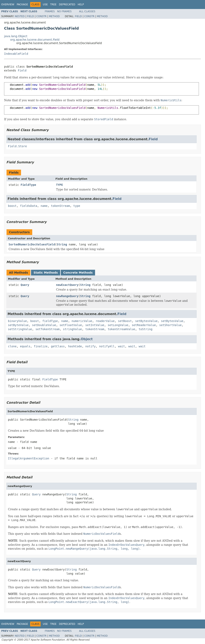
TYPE (60, 185)
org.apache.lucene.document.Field (35, 40)
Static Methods (46, 273)
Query (25, 285)
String (62, 244)
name (44, 206)
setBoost (125, 321)
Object (87, 339)
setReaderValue (144, 325)
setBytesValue (146, 321)
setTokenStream (48, 329)
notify (90, 346)
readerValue (105, 321)
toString (146, 329)
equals (25, 346)
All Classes (87, 11)
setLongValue (118, 325)
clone (12, 346)
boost (12, 206)
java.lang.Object (16, 36)
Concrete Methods (78, 273)
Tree (53, 4)
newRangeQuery (67, 296)
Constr (41, 16)
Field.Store (17, 146)
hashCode (75, 346)
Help (81, 4)
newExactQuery (67, 285)
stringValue (73, 329)
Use (45, 4)
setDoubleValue (44, 325)
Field (30, 16)
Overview (8, 4)
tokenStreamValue (121, 329)
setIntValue (95, 325)
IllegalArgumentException (29, 458)
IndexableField (16, 54)
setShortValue (171, 325)
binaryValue (17, 321)
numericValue (82, 321)
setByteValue (18, 325)
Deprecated (67, 4)
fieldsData (29, 206)
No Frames (64, 11)
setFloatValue (71, 325)
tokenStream (60, 206)
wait (122, 346)
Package (22, 4)
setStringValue (20, 329)
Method (54, 16)
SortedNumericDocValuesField (32, 244)
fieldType (50, 321)
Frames (50, 11)
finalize (40, 346)
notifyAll (107, 346)
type (77, 206)
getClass (58, 346)
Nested (20, 16)
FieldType (28, 185)
